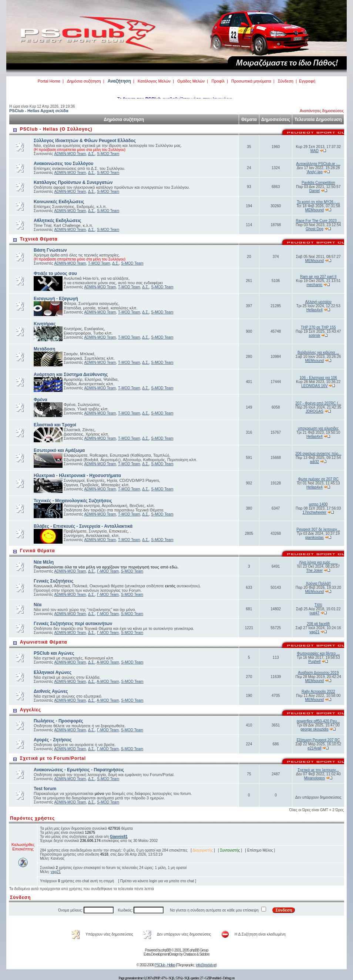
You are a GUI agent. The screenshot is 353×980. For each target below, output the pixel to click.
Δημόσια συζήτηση (84, 81)
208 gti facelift (318, 624)
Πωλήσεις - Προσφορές (58, 721)
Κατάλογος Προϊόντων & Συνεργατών (73, 182)
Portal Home (49, 81)
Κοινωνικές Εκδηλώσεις (59, 202)
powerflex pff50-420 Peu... (318, 721)
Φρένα (41, 400)
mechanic (314, 285)
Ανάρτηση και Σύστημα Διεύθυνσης (71, 375)
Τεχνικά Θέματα (39, 239)
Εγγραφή (307, 81)
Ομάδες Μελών (191, 81)
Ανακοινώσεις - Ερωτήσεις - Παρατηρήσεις (79, 770)
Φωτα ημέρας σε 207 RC (318, 479)
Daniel (315, 191)
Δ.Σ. (91, 154)
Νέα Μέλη (44, 562)
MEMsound (315, 210)
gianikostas (315, 538)
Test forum (45, 789)
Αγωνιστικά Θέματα (44, 642)
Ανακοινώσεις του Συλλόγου (63, 164)
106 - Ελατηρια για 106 (318, 378)
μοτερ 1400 (318, 504)
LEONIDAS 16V (314, 386)
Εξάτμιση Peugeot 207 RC (318, 740)
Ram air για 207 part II (318, 277)
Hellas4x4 (315, 310)
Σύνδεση (286, 81)
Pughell (314, 662)
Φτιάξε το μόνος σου (55, 273)
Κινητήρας (45, 324)
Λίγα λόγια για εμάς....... (318, 562)
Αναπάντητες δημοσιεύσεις (322, 111)
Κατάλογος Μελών (154, 81)
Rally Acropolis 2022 (318, 692)
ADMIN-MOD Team (70, 154)
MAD (315, 151)
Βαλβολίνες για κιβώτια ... (318, 353)
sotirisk (314, 335)
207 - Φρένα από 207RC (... (318, 403)
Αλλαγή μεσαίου (318, 302)
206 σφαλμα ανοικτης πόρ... (318, 454)
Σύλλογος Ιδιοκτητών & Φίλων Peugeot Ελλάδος (85, 141)
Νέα (38, 605)
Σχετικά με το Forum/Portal (53, 758)
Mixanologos (315, 778)
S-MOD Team (108, 154)
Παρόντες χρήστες (32, 818)
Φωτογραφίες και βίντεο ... (318, 653)
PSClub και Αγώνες (54, 653)
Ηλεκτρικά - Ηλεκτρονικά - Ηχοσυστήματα (77, 476)
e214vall (314, 748)
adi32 (315, 462)
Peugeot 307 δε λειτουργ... (318, 529)
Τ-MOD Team (99, 263)
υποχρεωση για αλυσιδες (318, 428)
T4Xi (318, 605)
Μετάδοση (44, 349)
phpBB (166, 950)
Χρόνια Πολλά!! (318, 583)
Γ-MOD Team (108, 571)
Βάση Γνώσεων (50, 250)
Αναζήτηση (119, 81)
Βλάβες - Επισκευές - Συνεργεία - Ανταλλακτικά (83, 526)
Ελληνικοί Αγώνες (53, 672)
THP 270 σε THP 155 (318, 327)
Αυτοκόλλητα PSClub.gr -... (318, 164)
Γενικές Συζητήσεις (54, 581)
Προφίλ (218, 81)
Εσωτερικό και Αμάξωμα (59, 450)
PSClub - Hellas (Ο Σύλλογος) (56, 129)
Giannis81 (119, 837)
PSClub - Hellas (165, 965)
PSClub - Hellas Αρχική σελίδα (39, 111)
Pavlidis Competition (318, 183)
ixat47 (314, 613)
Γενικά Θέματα (38, 551)
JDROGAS (315, 411)
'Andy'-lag (314, 172)
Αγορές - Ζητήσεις (53, 740)
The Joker (315, 570)
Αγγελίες (31, 710)
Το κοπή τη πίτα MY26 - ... (318, 202)
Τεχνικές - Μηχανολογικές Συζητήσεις (73, 501)
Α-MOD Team (108, 662)
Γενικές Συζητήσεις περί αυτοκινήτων (73, 624)
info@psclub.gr (206, 965)
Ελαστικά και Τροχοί (55, 425)
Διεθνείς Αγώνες (51, 691)
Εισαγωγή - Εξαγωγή (56, 299)
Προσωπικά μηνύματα (251, 81)
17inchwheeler (315, 512)
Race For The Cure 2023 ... (318, 221)
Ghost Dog (315, 229)
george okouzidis (315, 729)
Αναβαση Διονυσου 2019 (318, 673)
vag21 (314, 632)
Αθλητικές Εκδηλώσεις (58, 221)
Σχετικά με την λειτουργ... (318, 770)
